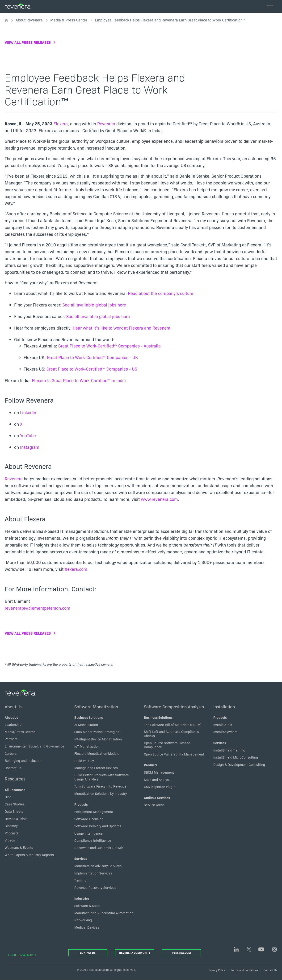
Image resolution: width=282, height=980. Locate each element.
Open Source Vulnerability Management (174, 754)
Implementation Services (93, 873)
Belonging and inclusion (23, 760)
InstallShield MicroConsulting (236, 757)
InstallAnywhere (225, 732)
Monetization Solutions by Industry (101, 793)
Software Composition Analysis (174, 706)
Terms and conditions (245, 970)
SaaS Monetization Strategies (97, 732)
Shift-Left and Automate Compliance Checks (172, 734)
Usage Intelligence (88, 833)
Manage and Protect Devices (96, 768)
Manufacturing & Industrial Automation (104, 913)
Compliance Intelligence (93, 840)
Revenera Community (135, 953)
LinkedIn (28, 412)
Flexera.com (182, 953)
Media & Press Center (69, 20)
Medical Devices (87, 927)
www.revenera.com (159, 499)
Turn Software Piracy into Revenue (100, 786)
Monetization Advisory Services (98, 866)
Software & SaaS (87, 906)
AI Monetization (86, 725)
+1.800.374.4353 (20, 955)
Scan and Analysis (158, 780)
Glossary (11, 826)
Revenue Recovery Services (95, 887)
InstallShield (223, 725)
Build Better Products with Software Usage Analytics (102, 777)
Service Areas (154, 805)
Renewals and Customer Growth (99, 848)
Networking (83, 920)
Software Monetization (96, 706)
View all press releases (28, 42)
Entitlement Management (94, 812)
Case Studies (15, 804)
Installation (224, 706)
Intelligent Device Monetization (98, 739)
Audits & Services (157, 798)
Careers (11, 753)
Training (80, 880)
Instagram (30, 447)
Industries (82, 898)
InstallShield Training (229, 750)
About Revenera (29, 20)
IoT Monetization (87, 746)
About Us (14, 706)
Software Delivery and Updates (98, 826)
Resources (15, 779)
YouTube (28, 435)
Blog (8, 797)
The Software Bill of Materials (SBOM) (173, 725)
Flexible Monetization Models (97, 753)
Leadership (13, 724)
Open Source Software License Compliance (167, 745)
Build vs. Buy (84, 761)
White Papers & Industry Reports (29, 855)
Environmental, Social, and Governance (34, 746)
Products (81, 804)
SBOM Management (159, 772)
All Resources (15, 790)
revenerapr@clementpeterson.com (38, 608)
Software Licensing (89, 819)
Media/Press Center (20, 732)
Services (81, 858)
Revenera (107, 124)
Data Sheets (14, 811)
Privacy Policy (217, 970)
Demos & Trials (16, 819)
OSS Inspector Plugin (160, 787)
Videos (10, 840)
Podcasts (12, 833)
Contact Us (13, 768)
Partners (11, 739)
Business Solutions (89, 717)
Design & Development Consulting (239, 764)
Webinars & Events (19, 847)
